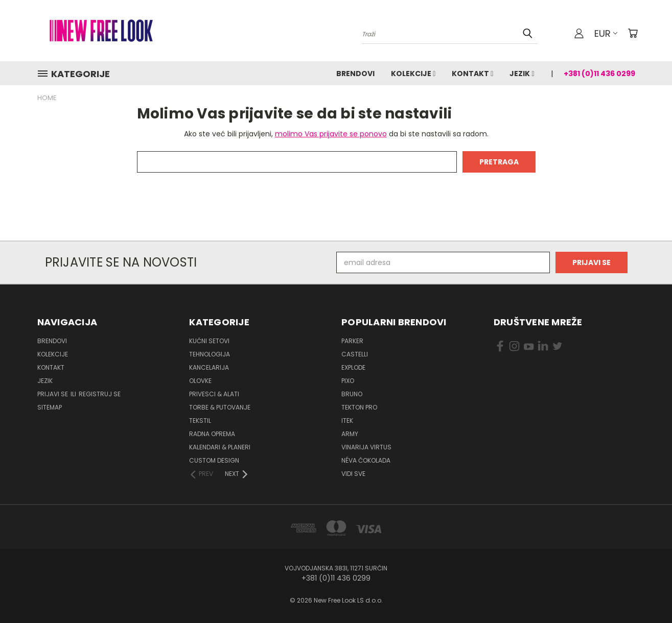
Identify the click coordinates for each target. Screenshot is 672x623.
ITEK (347, 421)
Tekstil (200, 421)
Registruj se (100, 394)
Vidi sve (353, 474)
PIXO (348, 381)
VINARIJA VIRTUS (366, 447)
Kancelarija (209, 367)
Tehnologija (210, 354)
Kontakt (472, 74)
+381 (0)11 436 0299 (599, 74)
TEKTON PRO (359, 407)
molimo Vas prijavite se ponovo (331, 134)
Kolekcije (413, 74)
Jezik (522, 74)
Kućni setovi (209, 341)
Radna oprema (212, 434)
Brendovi (355, 74)
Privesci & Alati (214, 394)
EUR (606, 33)
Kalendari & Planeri (220, 447)
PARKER (352, 341)
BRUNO (352, 394)
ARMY (350, 434)
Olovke (200, 381)
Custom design (214, 460)
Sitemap (50, 407)
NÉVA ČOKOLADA (366, 460)
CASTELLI (355, 354)
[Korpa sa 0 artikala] (633, 33)
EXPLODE (353, 367)
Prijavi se (53, 394)
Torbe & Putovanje (220, 407)
